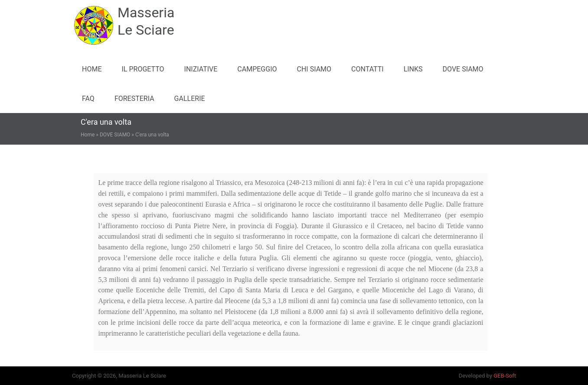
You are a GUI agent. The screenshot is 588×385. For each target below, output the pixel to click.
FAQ (88, 99)
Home (92, 69)
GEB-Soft (505, 376)
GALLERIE (190, 99)
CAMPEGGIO (257, 69)
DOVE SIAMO (463, 69)
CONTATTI (367, 69)
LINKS (413, 69)
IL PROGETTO (143, 69)
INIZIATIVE (201, 69)
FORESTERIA (134, 99)
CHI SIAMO (314, 69)
